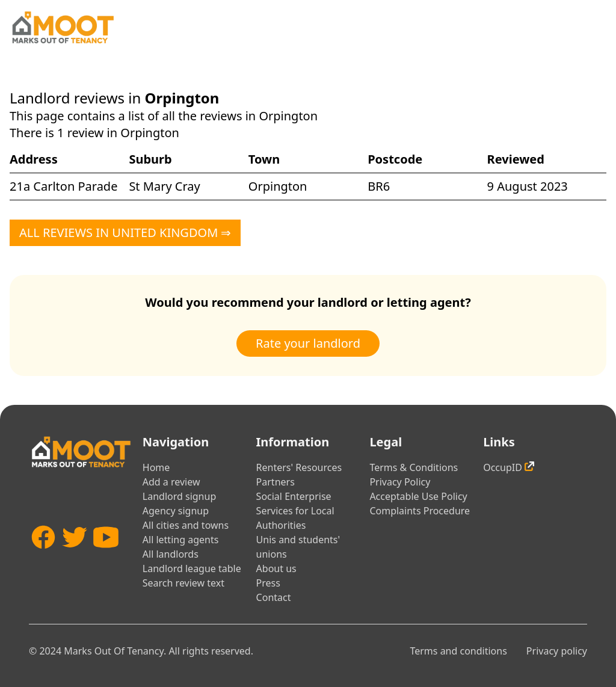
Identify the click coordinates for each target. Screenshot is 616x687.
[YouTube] (106, 559)
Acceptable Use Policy (418, 496)
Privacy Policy (400, 482)
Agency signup (176, 511)
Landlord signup (179, 496)
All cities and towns (186, 525)
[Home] (63, 27)
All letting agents (181, 540)
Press (268, 583)
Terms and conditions (458, 651)
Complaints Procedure (420, 511)
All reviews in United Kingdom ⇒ (125, 233)
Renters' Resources (299, 467)
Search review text (183, 583)
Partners (276, 482)
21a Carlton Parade (63, 186)
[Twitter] (75, 559)
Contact (274, 597)
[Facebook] (43, 559)
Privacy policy (557, 651)
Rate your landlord (308, 343)
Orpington (278, 186)
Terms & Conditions (414, 467)
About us (276, 568)
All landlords (171, 554)
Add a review (171, 482)
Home (156, 467)
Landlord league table (192, 568)
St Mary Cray (164, 186)
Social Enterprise (294, 496)
